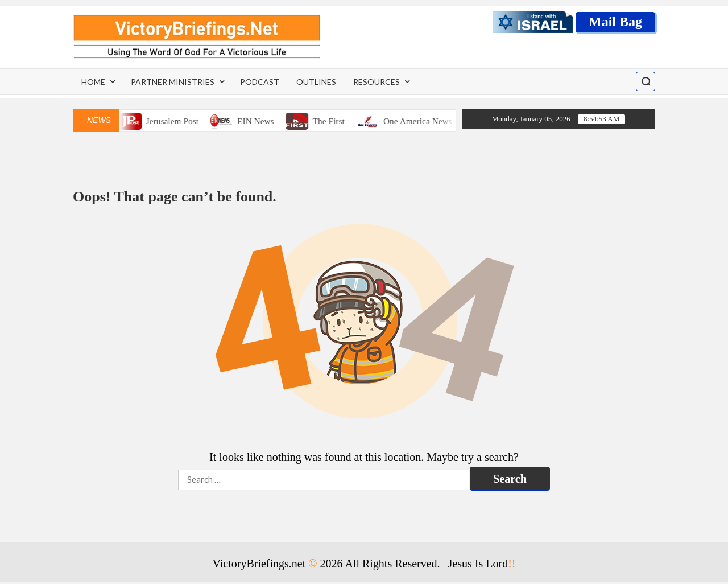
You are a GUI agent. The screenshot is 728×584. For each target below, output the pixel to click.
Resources (377, 82)
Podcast (260, 82)
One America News (422, 121)
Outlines (316, 82)
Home (93, 82)
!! (512, 564)
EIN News (260, 121)
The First (333, 121)
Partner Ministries (173, 82)
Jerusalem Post (177, 121)
